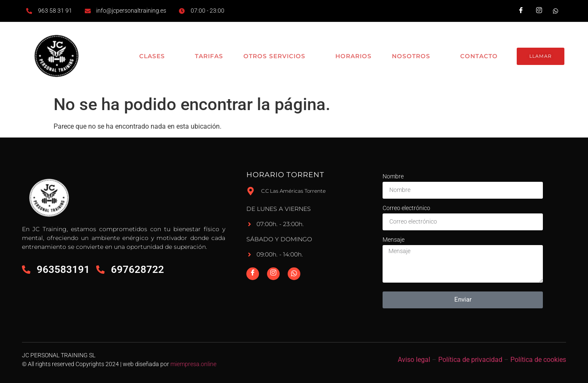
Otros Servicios (275, 57)
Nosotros (413, 57)
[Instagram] (273, 274)
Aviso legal (414, 360)
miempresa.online (193, 364)
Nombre (393, 176)
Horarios (350, 56)
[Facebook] (253, 274)
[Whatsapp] (294, 274)
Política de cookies (538, 360)
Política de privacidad (470, 360)
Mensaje (394, 240)
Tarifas (204, 56)
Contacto (477, 56)
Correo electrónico (406, 208)
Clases (152, 57)
